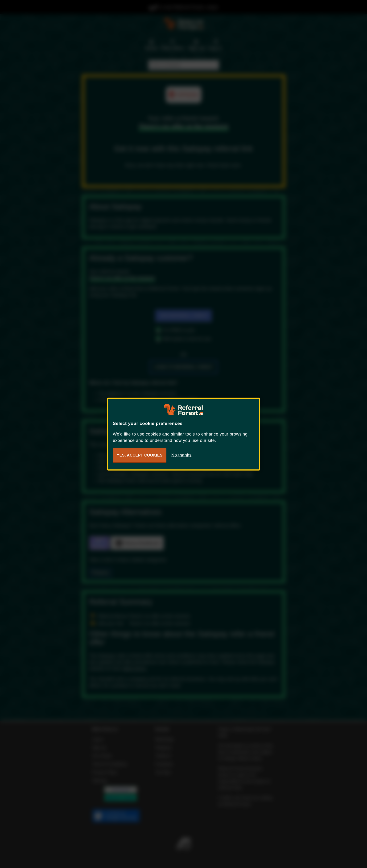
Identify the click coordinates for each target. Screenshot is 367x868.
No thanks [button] (181, 455)
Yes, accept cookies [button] (140, 455)
